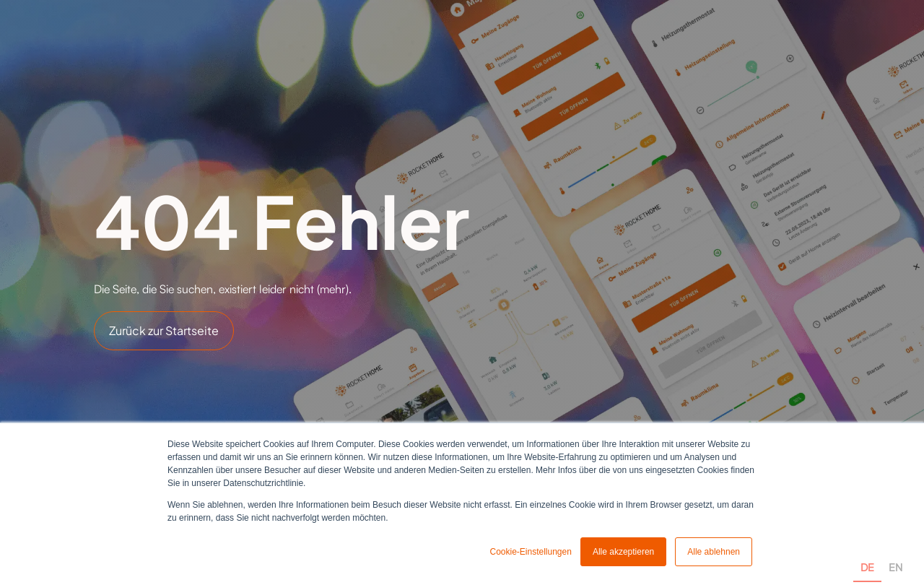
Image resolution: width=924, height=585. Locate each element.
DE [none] (867, 567)
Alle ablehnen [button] (714, 552)
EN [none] (895, 567)
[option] (895, 551)
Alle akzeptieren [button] (623, 552)
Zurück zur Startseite (164, 330)
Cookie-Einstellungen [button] (530, 552)
